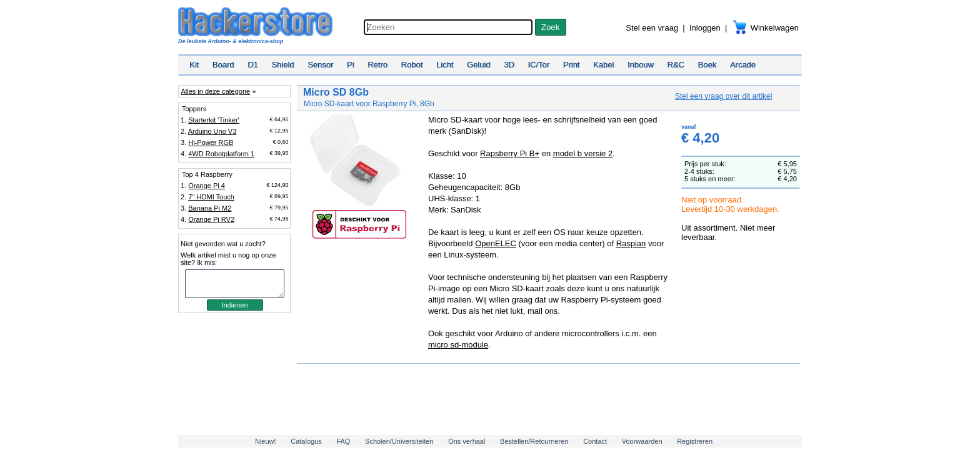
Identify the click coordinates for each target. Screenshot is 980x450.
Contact (595, 441)
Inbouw (641, 65)
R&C (676, 65)
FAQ (343, 441)
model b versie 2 (583, 153)
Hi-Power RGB (211, 142)
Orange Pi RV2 (211, 219)
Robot (412, 65)
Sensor (320, 65)
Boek (707, 65)
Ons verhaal (467, 441)
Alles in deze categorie (215, 91)
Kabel (603, 65)
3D (509, 65)
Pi (351, 65)
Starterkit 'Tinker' (213, 120)
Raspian (631, 243)
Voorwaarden (642, 441)
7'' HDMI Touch (211, 197)
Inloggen (705, 28)
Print (572, 65)
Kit (194, 65)
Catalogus (306, 441)
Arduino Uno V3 (212, 131)
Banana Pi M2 (210, 208)
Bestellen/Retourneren (534, 441)
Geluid (479, 65)
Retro (377, 65)
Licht (445, 65)
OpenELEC (496, 243)
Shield (282, 65)
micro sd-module (458, 345)
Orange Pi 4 (207, 186)
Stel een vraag (652, 28)
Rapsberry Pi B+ (510, 153)
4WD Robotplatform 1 (221, 154)
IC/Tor (538, 65)
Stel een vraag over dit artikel (723, 96)
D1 (253, 65)
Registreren (695, 441)
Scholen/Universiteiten (399, 441)
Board (223, 65)
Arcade (743, 65)
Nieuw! (266, 441)
